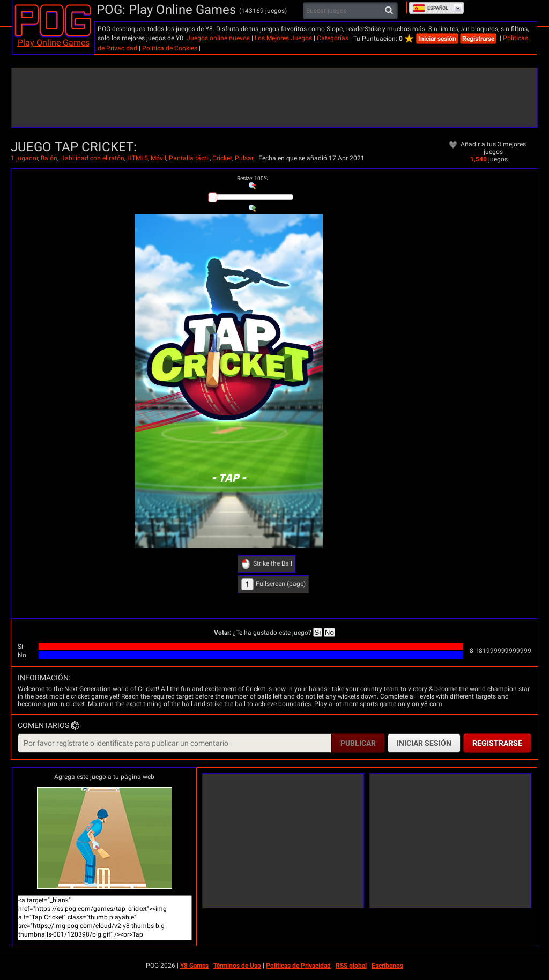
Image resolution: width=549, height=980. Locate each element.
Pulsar (244, 158)
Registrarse (478, 39)
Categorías (333, 38)
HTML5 (138, 158)
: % (252, 178)
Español (431, 8)
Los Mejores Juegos (283, 38)
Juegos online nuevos (218, 38)
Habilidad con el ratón (92, 158)
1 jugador (24, 158)
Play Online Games (54, 43)
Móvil (158, 158)
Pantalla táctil (189, 158)
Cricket (222, 158)
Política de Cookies (170, 48)
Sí (318, 632)
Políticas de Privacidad (298, 966)
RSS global (351, 966)
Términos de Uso (237, 966)
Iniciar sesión (437, 39)
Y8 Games (194, 966)
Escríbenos (387, 966)
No (329, 632)
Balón (49, 158)
